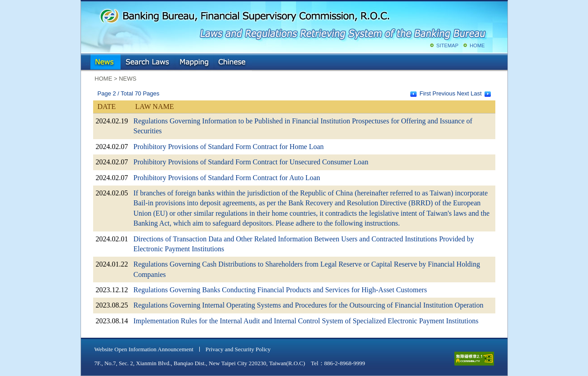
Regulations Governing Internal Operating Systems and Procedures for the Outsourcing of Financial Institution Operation (309, 305)
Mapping (194, 63)
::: (88, 61)
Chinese (233, 63)
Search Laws (148, 63)
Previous (444, 93)
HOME (477, 45)
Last (476, 93)
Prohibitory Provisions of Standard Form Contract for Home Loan (229, 147)
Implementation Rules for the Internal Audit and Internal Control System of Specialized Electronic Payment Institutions (306, 321)
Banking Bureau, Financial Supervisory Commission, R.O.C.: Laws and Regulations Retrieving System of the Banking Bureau (292, 23)
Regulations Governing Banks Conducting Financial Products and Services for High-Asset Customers (280, 290)
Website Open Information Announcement (144, 349)
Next (463, 93)
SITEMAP (447, 45)
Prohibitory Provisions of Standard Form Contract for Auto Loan (227, 178)
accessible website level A (474, 359)
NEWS (105, 63)
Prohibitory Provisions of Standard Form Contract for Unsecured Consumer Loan (251, 162)
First (425, 93)
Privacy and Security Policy (238, 349)
